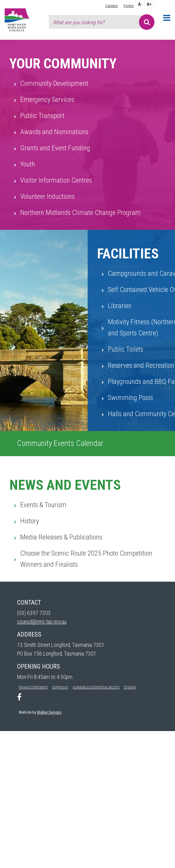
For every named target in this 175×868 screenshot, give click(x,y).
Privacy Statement (33, 687)
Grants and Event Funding (55, 148)
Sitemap (130, 687)
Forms (129, 6)
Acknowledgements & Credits (96, 687)
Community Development (54, 83)
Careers (112, 6)
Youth (28, 164)
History (30, 521)
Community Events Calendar (60, 443)
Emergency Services (47, 99)
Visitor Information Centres (56, 180)
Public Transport (42, 116)
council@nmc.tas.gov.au (42, 622)
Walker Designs (49, 712)
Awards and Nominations (54, 132)
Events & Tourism (43, 505)
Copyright (60, 687)
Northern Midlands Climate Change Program (81, 212)
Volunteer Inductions (47, 196)
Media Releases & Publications (61, 537)
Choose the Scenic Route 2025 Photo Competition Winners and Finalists (86, 559)
